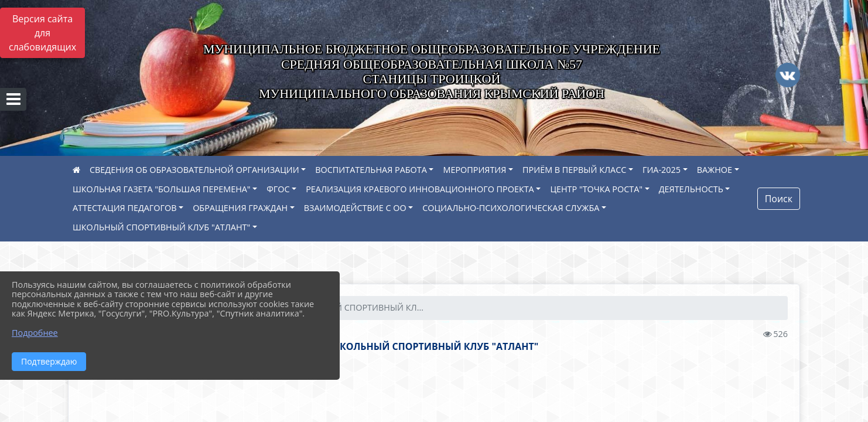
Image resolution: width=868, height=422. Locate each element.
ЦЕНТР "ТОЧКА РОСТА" (596, 189)
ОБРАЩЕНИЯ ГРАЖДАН (240, 208)
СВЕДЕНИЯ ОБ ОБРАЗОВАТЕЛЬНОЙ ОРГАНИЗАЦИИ (194, 170)
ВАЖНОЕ (715, 170)
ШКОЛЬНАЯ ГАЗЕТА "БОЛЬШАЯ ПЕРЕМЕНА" (162, 189)
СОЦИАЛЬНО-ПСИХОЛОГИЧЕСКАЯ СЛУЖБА (511, 208)
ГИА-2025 (662, 170)
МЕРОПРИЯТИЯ (474, 170)
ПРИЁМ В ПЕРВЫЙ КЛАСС (574, 170)
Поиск (779, 199)
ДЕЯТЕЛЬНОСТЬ (691, 189)
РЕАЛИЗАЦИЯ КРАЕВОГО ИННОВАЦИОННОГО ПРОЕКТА (420, 189)
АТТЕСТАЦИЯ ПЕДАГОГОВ (125, 208)
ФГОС (278, 189)
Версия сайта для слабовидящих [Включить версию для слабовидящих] (42, 33)
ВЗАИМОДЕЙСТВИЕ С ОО (355, 208)
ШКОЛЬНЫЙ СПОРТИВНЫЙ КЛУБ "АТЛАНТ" (161, 227)
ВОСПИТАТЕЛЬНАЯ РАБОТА (371, 170)
